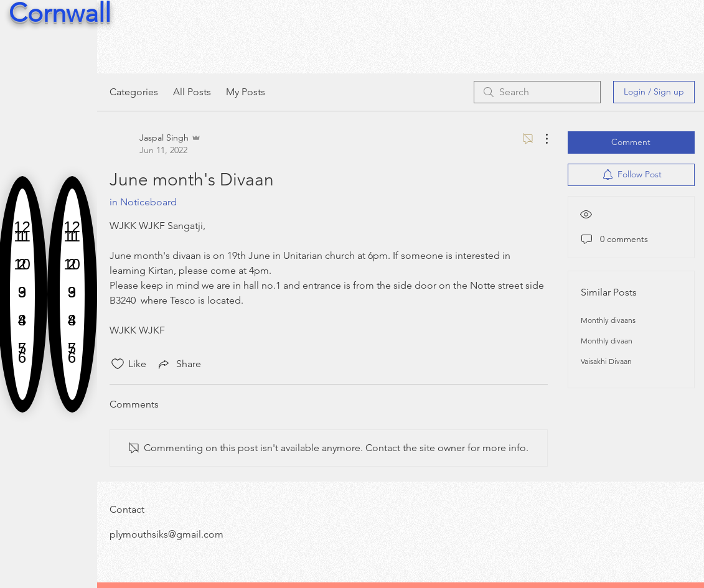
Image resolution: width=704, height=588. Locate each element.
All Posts (192, 92)
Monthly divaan (607, 341)
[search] (537, 92)
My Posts (246, 92)
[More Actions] (540, 139)
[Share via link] (179, 364)
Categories (134, 92)
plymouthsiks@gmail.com (167, 534)
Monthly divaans (608, 320)
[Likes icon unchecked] (118, 364)
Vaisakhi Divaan (606, 361)
